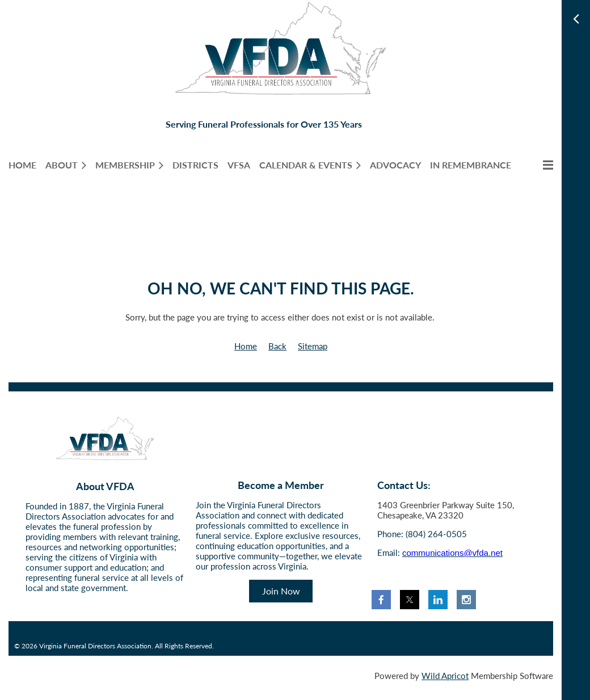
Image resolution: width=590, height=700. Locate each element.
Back (277, 346)
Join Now (281, 591)
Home (246, 346)
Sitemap (313, 346)
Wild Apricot (445, 676)
